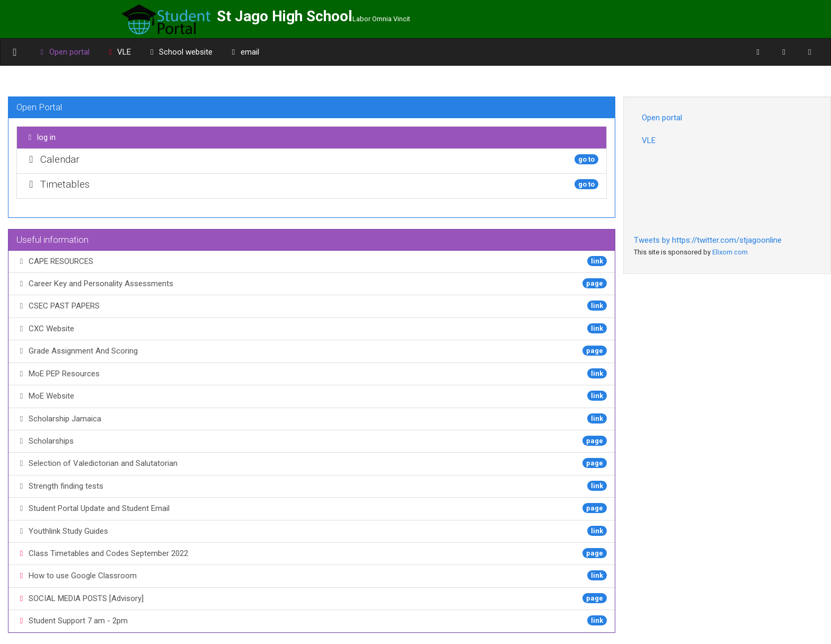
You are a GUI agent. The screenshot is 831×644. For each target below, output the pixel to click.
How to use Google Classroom (312, 575)
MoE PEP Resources (312, 373)
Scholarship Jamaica (312, 418)
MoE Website (312, 396)
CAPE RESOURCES (312, 261)
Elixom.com (730, 252)
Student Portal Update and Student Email (312, 508)
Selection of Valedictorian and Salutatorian (312, 463)
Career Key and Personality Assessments (312, 283)
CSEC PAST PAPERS (312, 306)
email (244, 52)
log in (40, 137)
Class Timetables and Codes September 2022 (312, 553)
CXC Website (312, 328)
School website (180, 52)
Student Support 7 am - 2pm (312, 620)
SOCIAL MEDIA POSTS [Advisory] (312, 598)
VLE (118, 52)
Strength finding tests (312, 486)
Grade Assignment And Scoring (312, 351)
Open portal (662, 118)
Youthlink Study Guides (312, 531)
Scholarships (312, 441)
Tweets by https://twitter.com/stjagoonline (708, 240)
